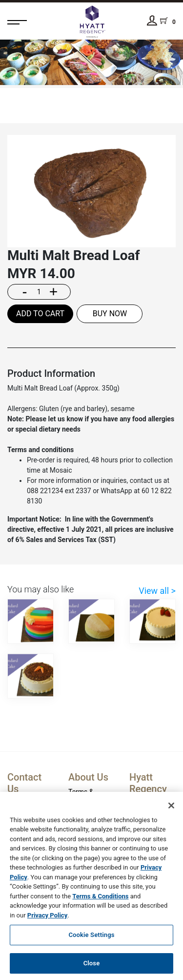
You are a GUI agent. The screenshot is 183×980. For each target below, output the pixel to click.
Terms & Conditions (100, 901)
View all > (157, 591)
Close (92, 968)
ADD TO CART (40, 314)
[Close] (171, 810)
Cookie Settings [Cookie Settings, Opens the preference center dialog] (91, 939)
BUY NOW (110, 314)
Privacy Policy (47, 920)
